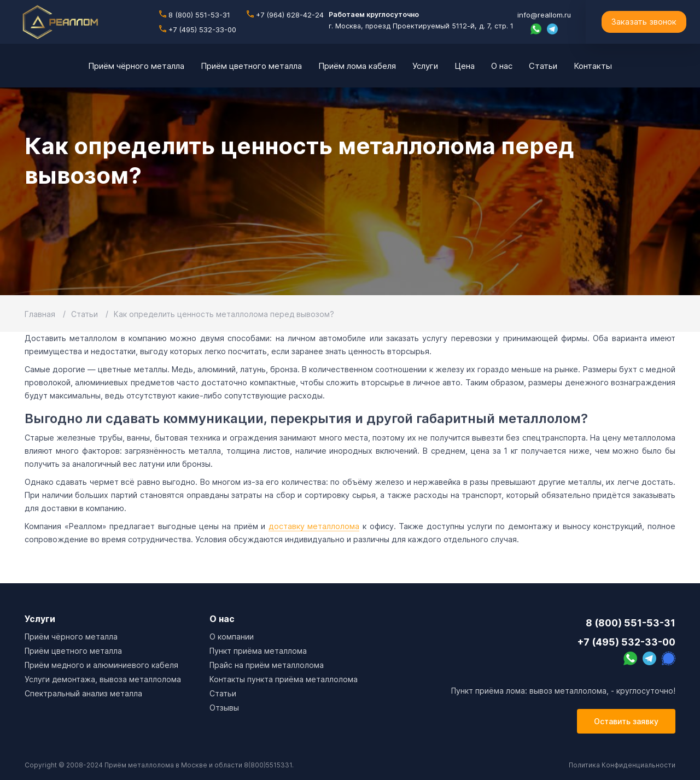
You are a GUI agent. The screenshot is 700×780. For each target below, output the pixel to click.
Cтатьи (223, 693)
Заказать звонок (644, 22)
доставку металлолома (314, 526)
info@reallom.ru (544, 15)
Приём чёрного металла (71, 637)
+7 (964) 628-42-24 (285, 15)
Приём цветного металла (73, 651)
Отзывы (224, 708)
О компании (232, 637)
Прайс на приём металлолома (267, 665)
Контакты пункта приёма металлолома (284, 679)
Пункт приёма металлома (258, 651)
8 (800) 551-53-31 (195, 15)
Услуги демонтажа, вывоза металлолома (103, 679)
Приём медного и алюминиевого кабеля (101, 665)
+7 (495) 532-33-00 (198, 30)
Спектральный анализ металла (83, 693)
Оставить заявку (626, 721)
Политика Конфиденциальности (622, 765)
